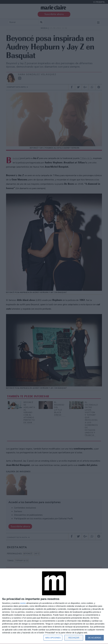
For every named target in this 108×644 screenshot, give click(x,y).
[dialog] (54, 606)
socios (23, 603)
